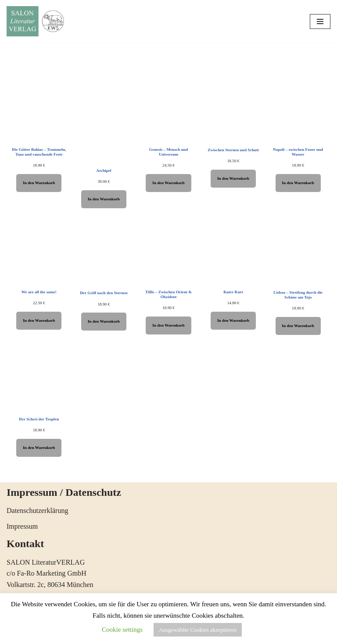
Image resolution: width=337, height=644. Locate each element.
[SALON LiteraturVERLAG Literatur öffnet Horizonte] (37, 21)
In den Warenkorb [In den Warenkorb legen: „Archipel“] (104, 199)
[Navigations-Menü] (320, 21)
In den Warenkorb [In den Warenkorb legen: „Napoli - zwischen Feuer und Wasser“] (298, 183)
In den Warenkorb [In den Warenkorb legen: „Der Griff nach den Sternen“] (104, 321)
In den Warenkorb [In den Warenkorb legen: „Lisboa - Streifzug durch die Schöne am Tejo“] (298, 326)
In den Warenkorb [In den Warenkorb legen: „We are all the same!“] (39, 320)
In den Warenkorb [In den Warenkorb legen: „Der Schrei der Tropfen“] (39, 448)
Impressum (22, 526)
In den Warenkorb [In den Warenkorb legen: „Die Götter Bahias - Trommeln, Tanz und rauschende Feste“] (39, 183)
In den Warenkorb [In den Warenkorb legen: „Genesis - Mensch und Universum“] (168, 183)
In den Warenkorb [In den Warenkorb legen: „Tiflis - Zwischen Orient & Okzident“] (168, 325)
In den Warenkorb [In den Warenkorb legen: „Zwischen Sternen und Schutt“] (233, 178)
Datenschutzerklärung (37, 511)
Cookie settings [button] (122, 630)
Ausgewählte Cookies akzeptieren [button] (198, 630)
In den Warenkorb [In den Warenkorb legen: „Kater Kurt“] (233, 320)
